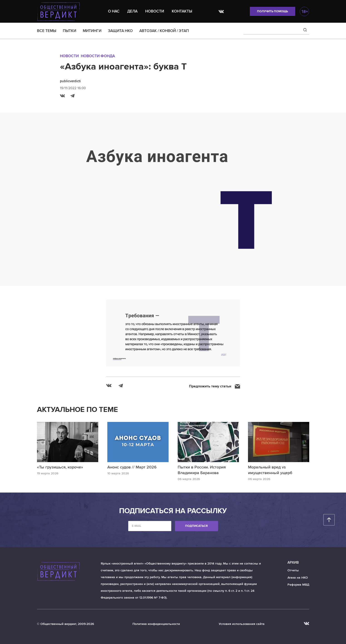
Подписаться (196, 526)
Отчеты (293, 570)
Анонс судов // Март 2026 (132, 467)
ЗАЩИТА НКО (120, 31)
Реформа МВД (298, 585)
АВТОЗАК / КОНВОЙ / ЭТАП (164, 31)
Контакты (182, 11)
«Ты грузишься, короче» (60, 467)
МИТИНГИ (92, 31)
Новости (155, 11)
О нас (114, 11)
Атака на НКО (298, 578)
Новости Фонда (98, 56)
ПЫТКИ (70, 31)
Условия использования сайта (242, 624)
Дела (132, 11)
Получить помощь (272, 11)
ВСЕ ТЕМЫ (47, 31)
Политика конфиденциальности (156, 624)
